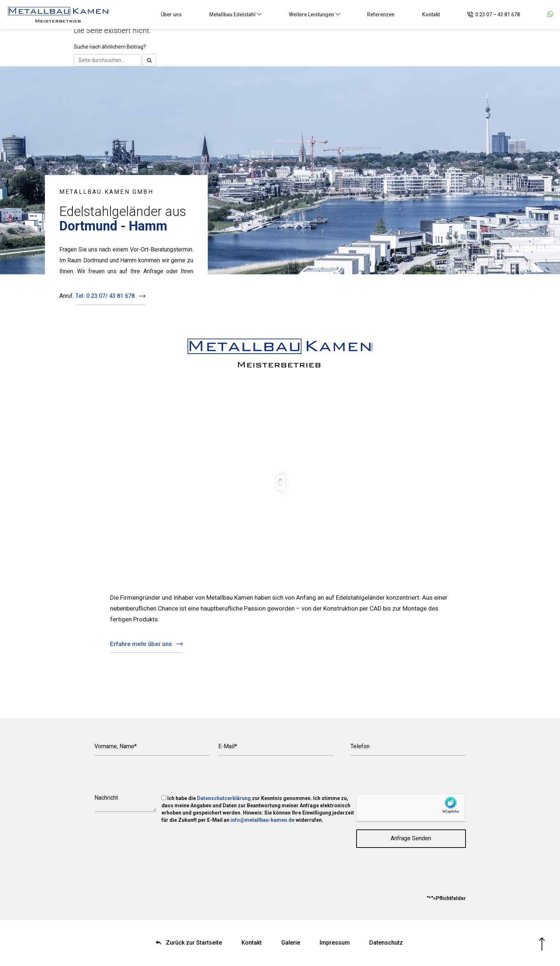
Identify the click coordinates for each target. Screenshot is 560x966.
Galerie (291, 943)
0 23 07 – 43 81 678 (498, 14)
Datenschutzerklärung (224, 798)
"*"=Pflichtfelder (446, 898)
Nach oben (542, 944)
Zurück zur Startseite (194, 943)
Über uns (171, 14)
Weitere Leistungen (311, 14)
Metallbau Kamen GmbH (58, 15)
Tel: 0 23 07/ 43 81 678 (105, 296)
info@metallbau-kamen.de (263, 820)
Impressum (335, 943)
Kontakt (431, 14)
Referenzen (381, 14)
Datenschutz (386, 943)
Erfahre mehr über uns (141, 644)
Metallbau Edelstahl (232, 14)
